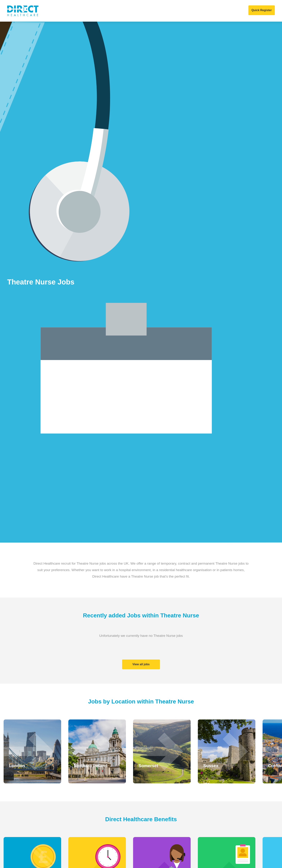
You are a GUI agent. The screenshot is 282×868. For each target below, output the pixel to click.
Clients (94, 11)
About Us (76, 11)
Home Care (114, 11)
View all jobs (141, 664)
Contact (207, 11)
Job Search (137, 11)
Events (171, 11)
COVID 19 (188, 11)
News (156, 11)
